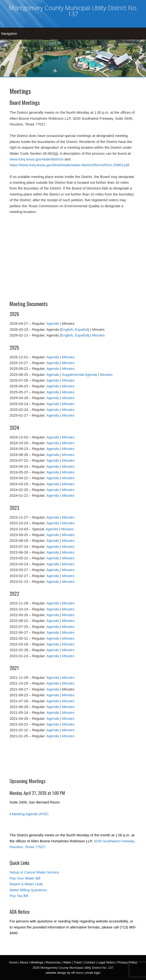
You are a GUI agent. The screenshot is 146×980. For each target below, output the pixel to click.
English (67, 329)
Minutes (98, 335)
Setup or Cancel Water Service (34, 872)
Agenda (53, 323)
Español (81, 329)
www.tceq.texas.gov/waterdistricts (36, 159)
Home (13, 962)
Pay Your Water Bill (25, 878)
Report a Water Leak (26, 884)
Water (67, 962)
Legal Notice (106, 962)
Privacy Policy (127, 962)
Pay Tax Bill (19, 896)
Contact (90, 962)
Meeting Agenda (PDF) (30, 814)
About (24, 962)
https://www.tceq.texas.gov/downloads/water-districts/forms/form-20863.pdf (69, 165)
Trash (78, 962)
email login (93, 973)
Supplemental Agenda (79, 375)
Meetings (37, 962)
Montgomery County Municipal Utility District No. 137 (73, 11)
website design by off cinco (64, 973)
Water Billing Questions (28, 890)
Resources (53, 962)
